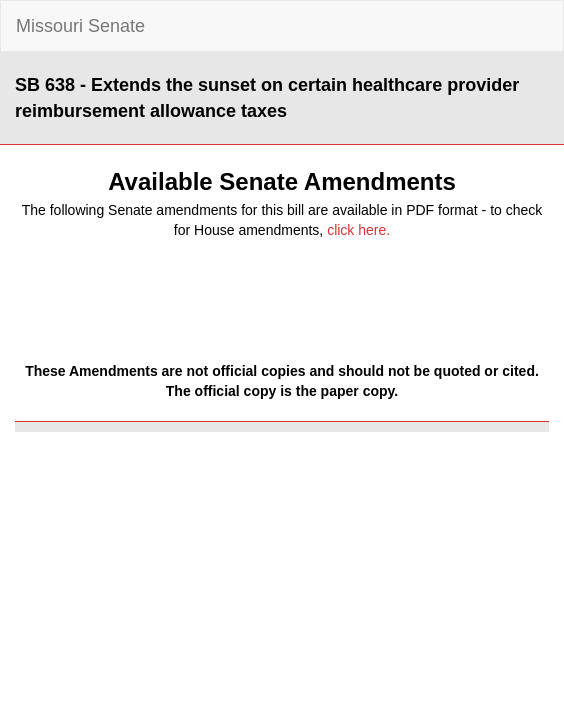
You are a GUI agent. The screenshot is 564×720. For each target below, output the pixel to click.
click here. (358, 230)
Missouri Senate (80, 26)
